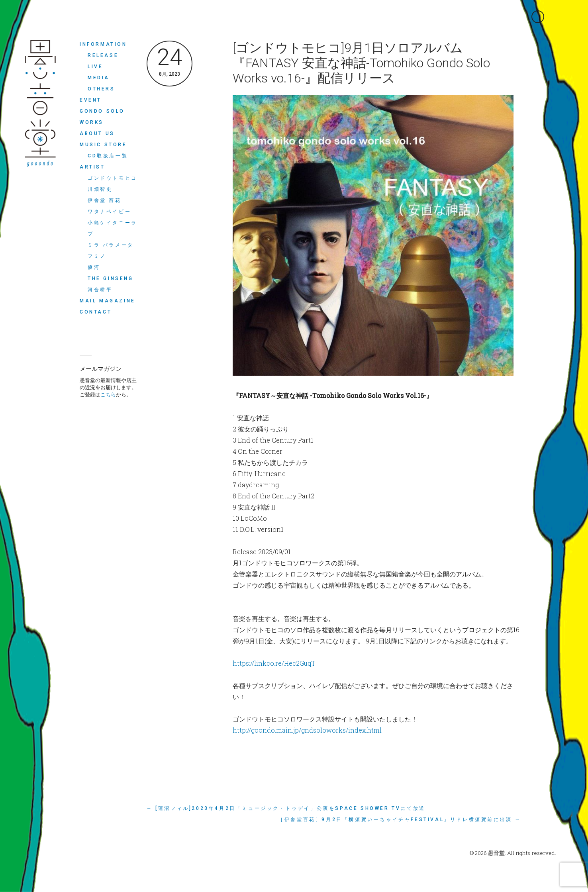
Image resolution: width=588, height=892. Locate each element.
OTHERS (101, 89)
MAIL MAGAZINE (108, 301)
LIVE (95, 67)
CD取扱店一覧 (108, 156)
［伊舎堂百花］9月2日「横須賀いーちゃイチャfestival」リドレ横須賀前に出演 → (400, 819)
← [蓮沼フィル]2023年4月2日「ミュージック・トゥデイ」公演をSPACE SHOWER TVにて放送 (286, 808)
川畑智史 (100, 189)
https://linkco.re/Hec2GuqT (274, 663)
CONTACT (96, 312)
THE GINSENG (111, 278)
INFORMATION (103, 44)
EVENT (91, 100)
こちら (108, 394)
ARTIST (92, 167)
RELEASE (103, 55)
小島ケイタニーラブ (113, 228)
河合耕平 (100, 290)
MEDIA (99, 78)
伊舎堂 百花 (105, 200)
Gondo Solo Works (102, 117)
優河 (94, 267)
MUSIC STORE (103, 145)
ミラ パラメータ (111, 245)
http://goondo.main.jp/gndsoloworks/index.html (307, 730)
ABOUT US (97, 133)
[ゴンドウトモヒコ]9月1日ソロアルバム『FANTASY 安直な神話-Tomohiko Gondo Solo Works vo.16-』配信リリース (361, 63)
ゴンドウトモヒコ (113, 178)
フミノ (97, 256)
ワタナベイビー (109, 212)
